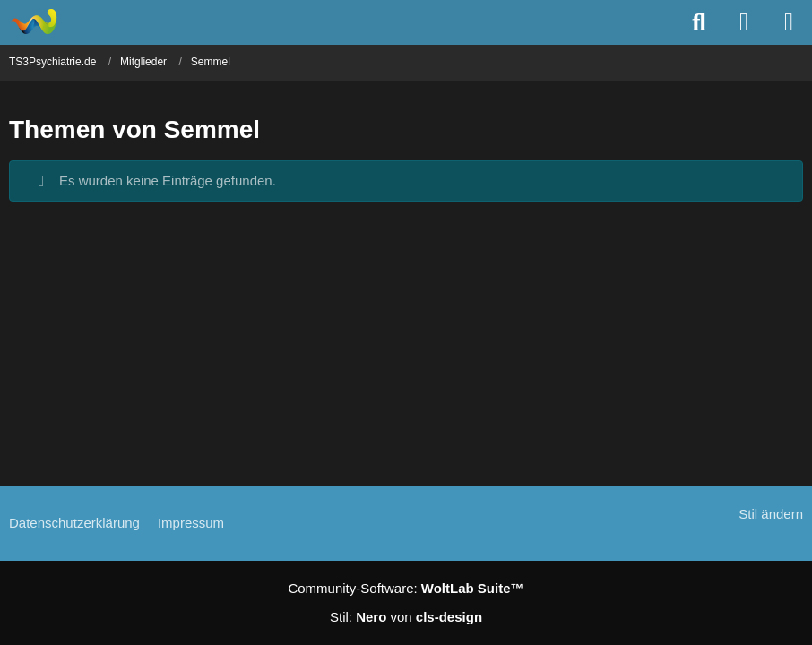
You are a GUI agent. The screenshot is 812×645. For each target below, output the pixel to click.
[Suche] (699, 22)
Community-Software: (406, 588)
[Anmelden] (744, 22)
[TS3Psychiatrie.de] (34, 21)
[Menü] (789, 22)
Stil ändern (771, 514)
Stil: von (406, 617)
